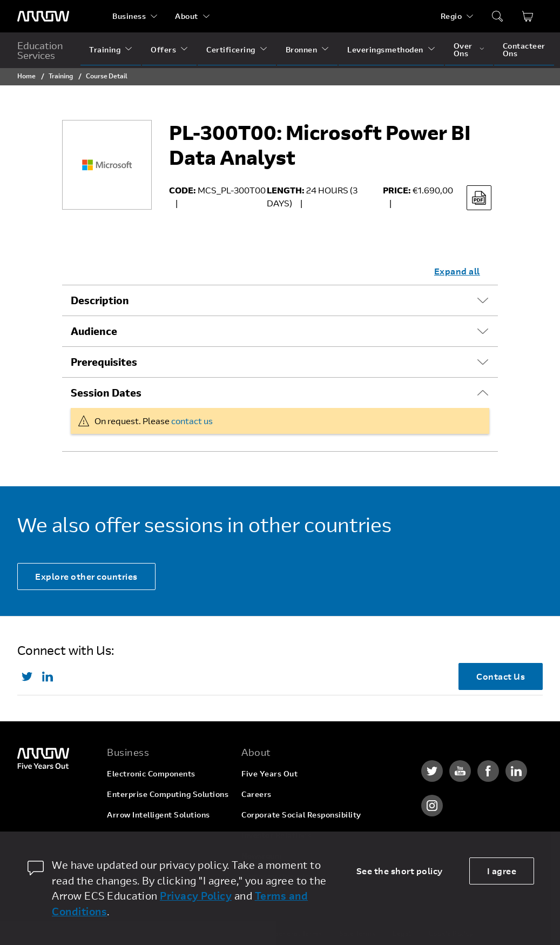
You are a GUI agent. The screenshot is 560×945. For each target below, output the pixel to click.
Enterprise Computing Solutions (168, 794)
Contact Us (501, 676)
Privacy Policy (196, 896)
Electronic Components (151, 773)
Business (129, 16)
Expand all (457, 271)
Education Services (40, 50)
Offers (163, 49)
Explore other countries (86, 576)
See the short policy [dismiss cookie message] (400, 871)
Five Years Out (269, 773)
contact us (192, 421)
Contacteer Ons (524, 49)
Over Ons (463, 49)
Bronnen (302, 49)
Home (26, 76)
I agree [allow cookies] (502, 871)
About (187, 16)
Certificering (231, 49)
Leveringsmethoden (385, 49)
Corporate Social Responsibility (301, 815)
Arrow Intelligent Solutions (158, 815)
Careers (257, 794)
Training (105, 49)
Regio (451, 16)
